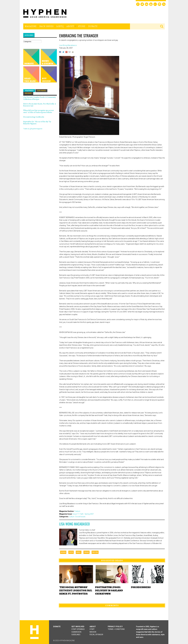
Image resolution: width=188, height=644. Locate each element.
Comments (112, 605)
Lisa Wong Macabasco (74, 524)
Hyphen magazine (34, 632)
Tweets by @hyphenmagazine (33, 129)
